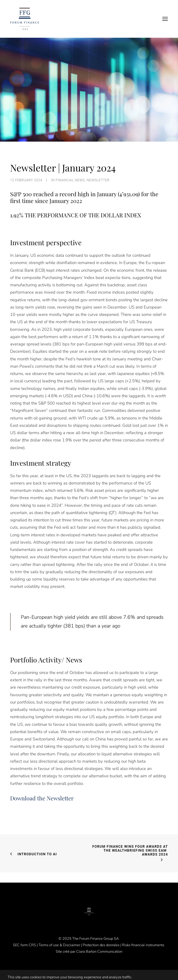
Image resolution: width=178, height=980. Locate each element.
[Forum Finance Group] (25, 19)
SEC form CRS (24, 945)
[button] (165, 19)
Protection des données (101, 945)
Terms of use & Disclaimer (59, 945)
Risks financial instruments (144, 945)
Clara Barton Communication (99, 952)
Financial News (70, 180)
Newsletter (98, 180)
